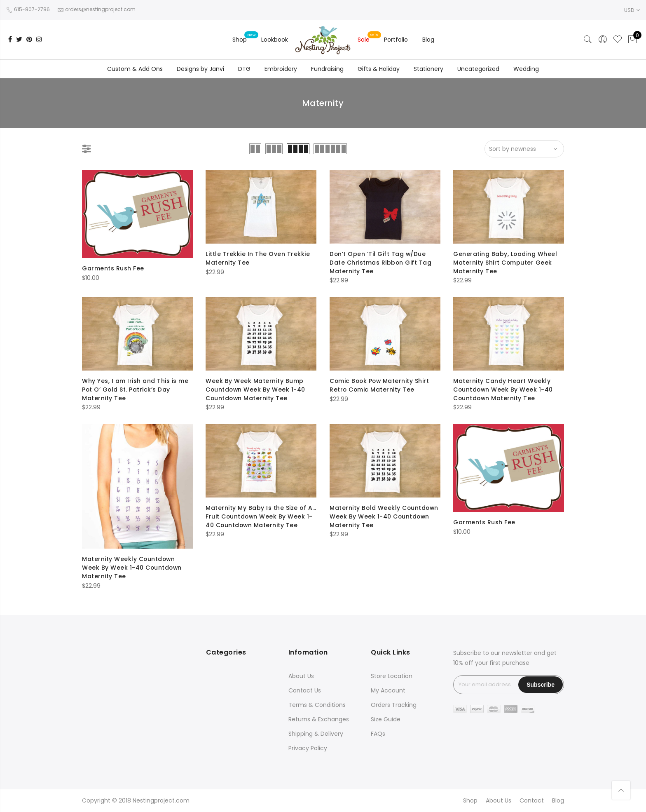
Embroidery (281, 69)
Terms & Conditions (317, 705)
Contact (532, 800)
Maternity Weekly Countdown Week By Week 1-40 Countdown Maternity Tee (132, 567)
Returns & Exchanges (319, 719)
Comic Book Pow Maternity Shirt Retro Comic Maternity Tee (380, 385)
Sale (364, 40)
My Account (388, 690)
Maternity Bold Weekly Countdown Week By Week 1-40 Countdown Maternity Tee (385, 516)
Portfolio (396, 40)
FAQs (378, 734)
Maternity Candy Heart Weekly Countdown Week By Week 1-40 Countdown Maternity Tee (504, 389)
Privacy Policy (308, 748)
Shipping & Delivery (316, 734)
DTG (244, 69)
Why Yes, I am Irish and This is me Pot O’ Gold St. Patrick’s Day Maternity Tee (135, 389)
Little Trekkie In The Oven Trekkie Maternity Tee (258, 258)
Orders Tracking (394, 705)
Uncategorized (478, 69)
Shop (240, 40)
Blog (428, 40)
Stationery (428, 69)
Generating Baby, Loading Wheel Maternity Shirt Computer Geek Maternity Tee (505, 262)
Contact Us (305, 690)
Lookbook (275, 40)
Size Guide (386, 719)
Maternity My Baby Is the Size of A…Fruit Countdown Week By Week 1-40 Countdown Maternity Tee (260, 516)
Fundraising (327, 69)
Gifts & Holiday (379, 69)
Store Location (392, 676)
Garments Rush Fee (113, 268)
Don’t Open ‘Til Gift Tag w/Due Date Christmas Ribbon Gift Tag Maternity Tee (381, 262)
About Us (301, 676)
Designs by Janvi (200, 69)
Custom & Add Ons (135, 69)
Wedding (526, 69)
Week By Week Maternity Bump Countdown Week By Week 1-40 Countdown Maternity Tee (256, 389)
